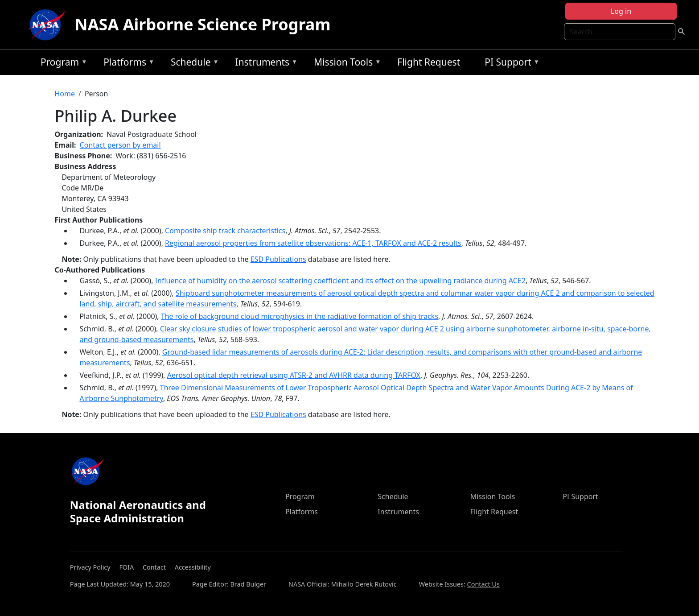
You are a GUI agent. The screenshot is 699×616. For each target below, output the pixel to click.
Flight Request (429, 62)
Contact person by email (120, 145)
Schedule (193, 64)
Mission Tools (345, 64)
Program (62, 64)
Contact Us (483, 584)
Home (65, 94)
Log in (621, 11)
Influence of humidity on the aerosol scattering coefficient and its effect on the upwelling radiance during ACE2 (340, 281)
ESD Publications (278, 259)
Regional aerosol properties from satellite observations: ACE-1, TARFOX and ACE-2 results (313, 243)
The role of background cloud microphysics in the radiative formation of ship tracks (300, 316)
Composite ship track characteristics (225, 231)
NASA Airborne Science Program (202, 24)
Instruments (264, 64)
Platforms (127, 64)
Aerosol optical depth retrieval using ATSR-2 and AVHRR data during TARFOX (294, 375)
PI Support (510, 64)
